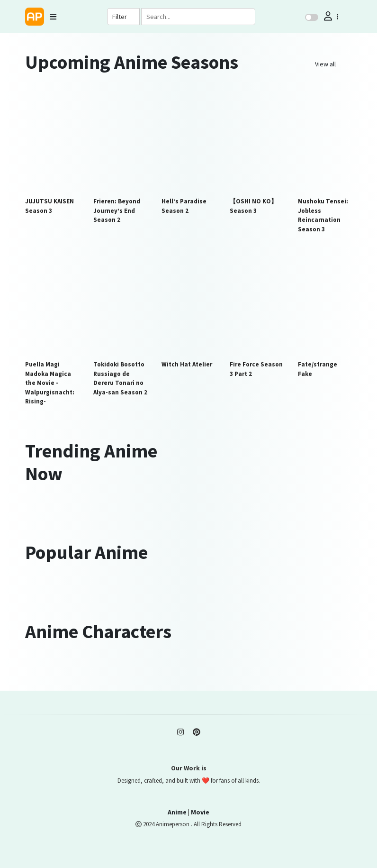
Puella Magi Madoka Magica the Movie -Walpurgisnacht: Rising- (50, 383)
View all (325, 64)
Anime (177, 812)
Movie (200, 812)
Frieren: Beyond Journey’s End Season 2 (117, 210)
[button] (330, 16)
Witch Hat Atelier (187, 364)
